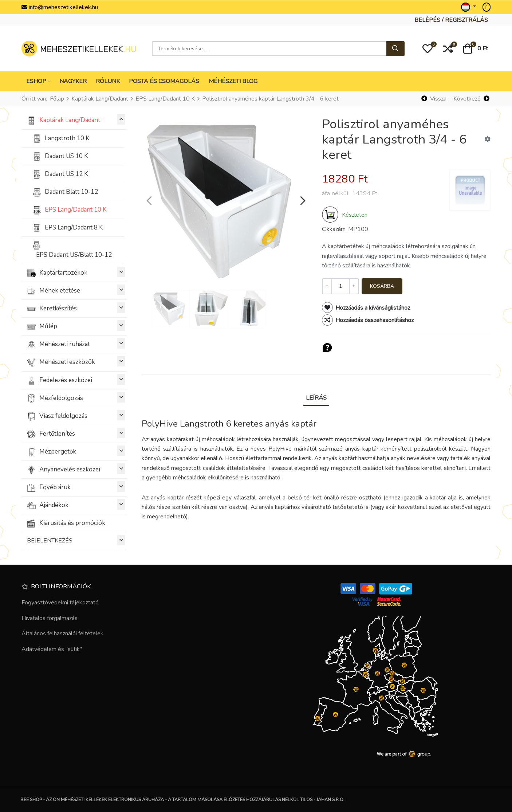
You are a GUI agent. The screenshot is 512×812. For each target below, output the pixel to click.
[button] (428, 49)
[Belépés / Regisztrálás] (451, 20)
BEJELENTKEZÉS (76, 540)
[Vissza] (434, 99)
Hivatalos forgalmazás (50, 618)
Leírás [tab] (316, 398)
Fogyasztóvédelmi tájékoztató (60, 603)
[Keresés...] (395, 49)
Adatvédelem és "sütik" (52, 649)
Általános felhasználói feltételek (62, 633)
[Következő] (471, 99)
